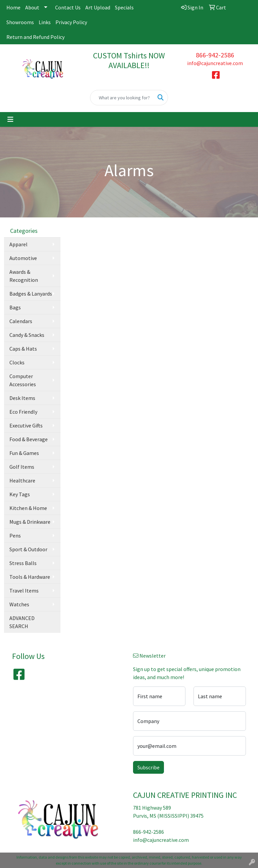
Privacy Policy (71, 22)
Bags (15, 307)
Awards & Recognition (24, 276)
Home (13, 7)
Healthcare (22, 480)
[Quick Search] (122, 98)
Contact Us (68, 7)
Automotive (23, 258)
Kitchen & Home (28, 508)
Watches (19, 604)
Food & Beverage (29, 439)
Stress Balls (23, 563)
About (32, 7)
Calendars (21, 321)
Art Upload (98, 7)
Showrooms (20, 22)
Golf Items (22, 467)
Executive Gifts (26, 425)
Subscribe (148, 767)
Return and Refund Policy (35, 37)
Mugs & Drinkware (30, 522)
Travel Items (24, 591)
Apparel (18, 244)
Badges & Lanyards (31, 294)
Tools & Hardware (30, 577)
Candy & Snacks (27, 335)
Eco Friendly (23, 412)
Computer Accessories (23, 380)
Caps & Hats (23, 349)
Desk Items (22, 398)
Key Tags (20, 494)
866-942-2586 (215, 55)
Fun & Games (24, 453)
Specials (124, 7)
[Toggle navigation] (10, 119)
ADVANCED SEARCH (22, 622)
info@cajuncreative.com (215, 63)
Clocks (17, 362)
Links (45, 22)
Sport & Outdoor (28, 549)
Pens (15, 535)
